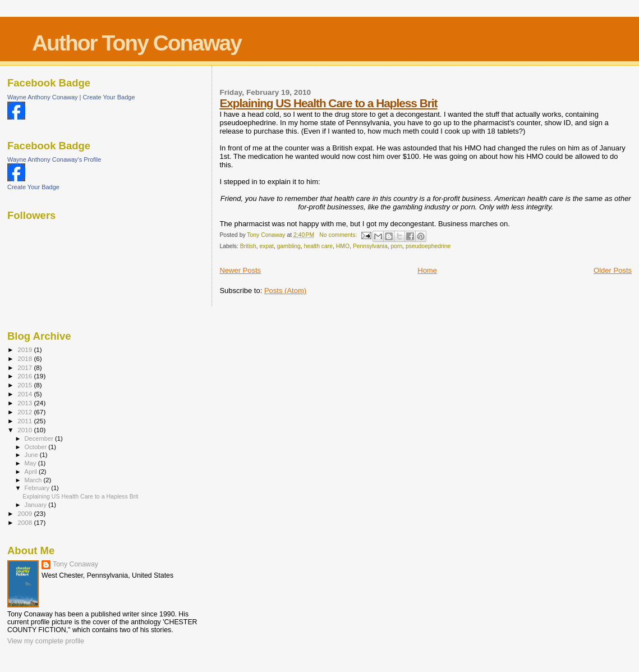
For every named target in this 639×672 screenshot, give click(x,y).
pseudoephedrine (428, 246)
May (31, 463)
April (32, 472)
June (32, 455)
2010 (26, 430)
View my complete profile (46, 641)
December (40, 438)
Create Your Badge (109, 97)
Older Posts (613, 270)
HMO (343, 246)
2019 (26, 349)
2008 (26, 522)
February (38, 488)
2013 (26, 403)
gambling (289, 246)
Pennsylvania (370, 246)
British (248, 246)
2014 (26, 394)
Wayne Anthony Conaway (43, 97)
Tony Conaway (75, 564)
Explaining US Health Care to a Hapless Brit (328, 103)
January (37, 505)
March (34, 480)
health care (318, 246)
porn (396, 246)
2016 (26, 376)
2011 (26, 421)
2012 (26, 412)
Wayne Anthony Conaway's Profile (54, 159)
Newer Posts (240, 270)
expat (266, 246)
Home (427, 270)
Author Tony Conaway (137, 43)
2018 (26, 358)
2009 (26, 513)
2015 (26, 385)
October (37, 447)
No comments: (339, 235)
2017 (26, 367)
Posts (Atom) (285, 291)
